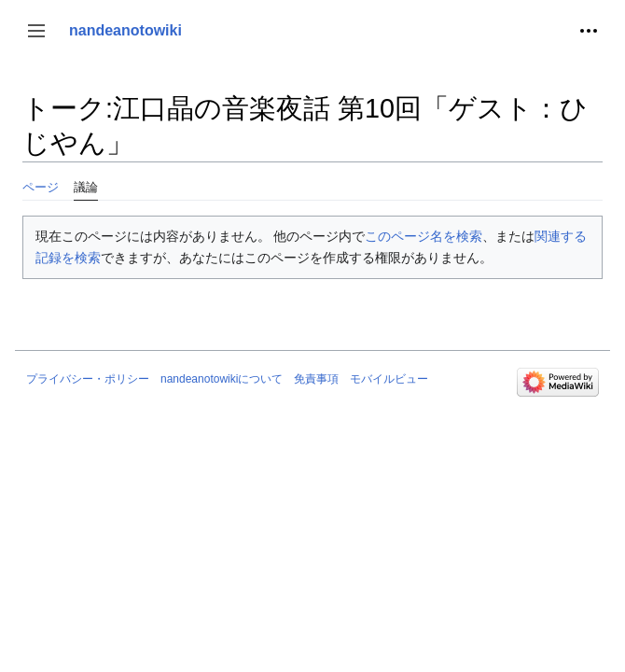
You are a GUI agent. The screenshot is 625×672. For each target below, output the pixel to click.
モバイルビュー (389, 379)
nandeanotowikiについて (222, 379)
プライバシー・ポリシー (88, 379)
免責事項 (316, 379)
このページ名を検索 (424, 236)
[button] (36, 31)
